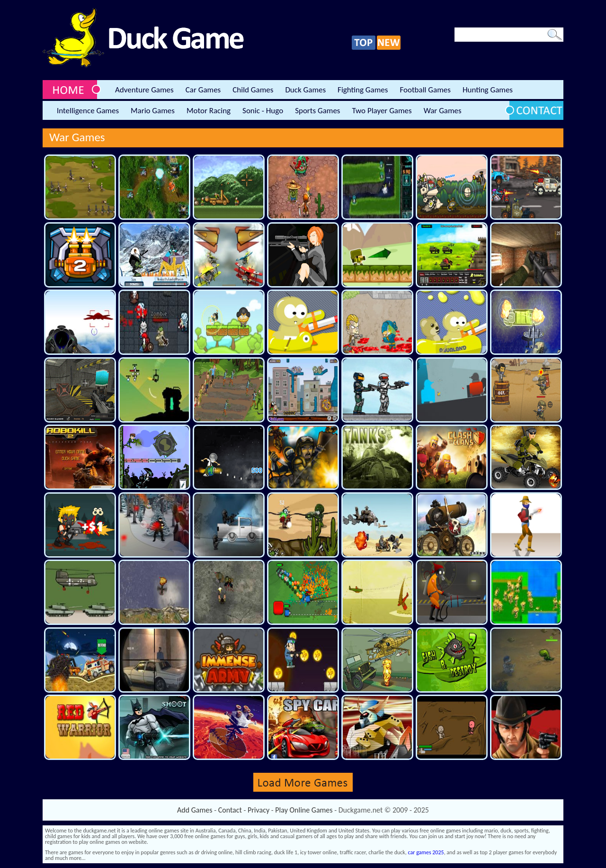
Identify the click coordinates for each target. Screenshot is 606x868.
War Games (443, 111)
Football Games (425, 90)
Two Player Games (382, 111)
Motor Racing (209, 111)
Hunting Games (488, 90)
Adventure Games (144, 90)
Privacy (258, 810)
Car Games (203, 90)
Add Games (195, 810)
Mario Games (153, 111)
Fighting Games (363, 90)
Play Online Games (304, 810)
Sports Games (317, 111)
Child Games (253, 90)
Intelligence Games (88, 111)
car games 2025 (426, 852)
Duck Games (305, 90)
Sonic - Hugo (263, 111)
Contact (230, 810)
